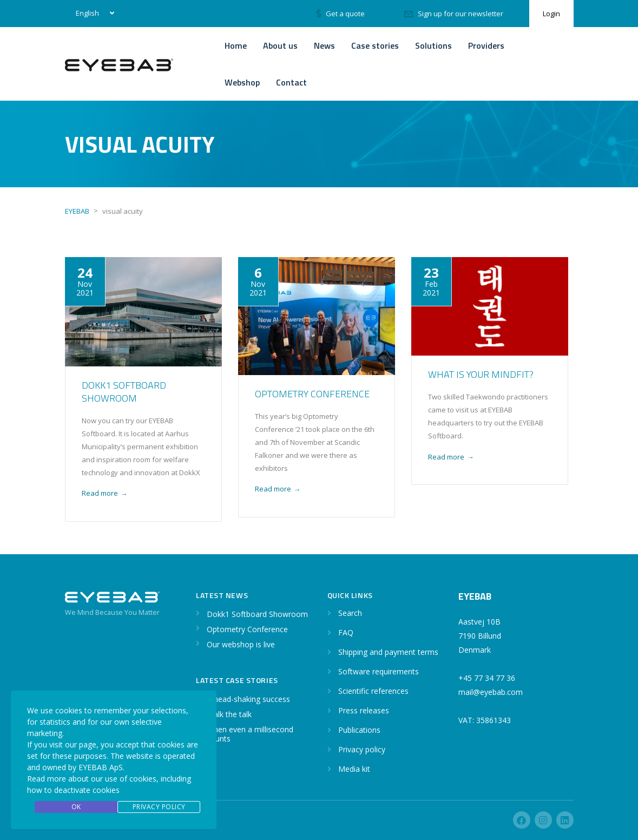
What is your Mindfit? (481, 374)
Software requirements (379, 671)
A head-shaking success (248, 699)
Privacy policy (362, 749)
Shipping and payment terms (388, 652)
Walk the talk (229, 714)
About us (280, 45)
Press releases (364, 710)
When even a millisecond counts (250, 734)
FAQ (346, 632)
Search (350, 613)
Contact (291, 82)
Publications (359, 730)
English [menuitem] (87, 13)
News (324, 45)
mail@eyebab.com (491, 692)
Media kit (354, 769)
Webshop (242, 82)
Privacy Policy (159, 807)
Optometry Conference (312, 394)
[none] (93, 14)
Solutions (433, 45)
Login (551, 14)
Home (236, 45)
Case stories (375, 45)
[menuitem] (93, 14)
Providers (486, 45)
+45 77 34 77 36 (487, 678)
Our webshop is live (241, 644)
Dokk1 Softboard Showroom (124, 392)
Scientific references (373, 691)
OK (76, 807)
